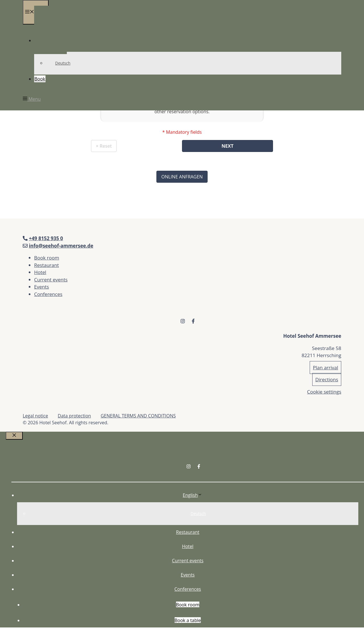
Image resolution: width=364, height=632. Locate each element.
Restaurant (46, 265)
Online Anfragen (182, 177)
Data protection (74, 416)
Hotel (40, 272)
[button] (32, 99)
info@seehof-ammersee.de (61, 246)
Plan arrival (325, 368)
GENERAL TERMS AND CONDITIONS (138, 416)
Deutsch (63, 63)
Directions (327, 379)
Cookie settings (324, 392)
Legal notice (35, 416)
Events (42, 287)
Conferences (48, 294)
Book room (47, 258)
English (193, 495)
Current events (51, 280)
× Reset (104, 146)
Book (40, 79)
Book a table (188, 620)
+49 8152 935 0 (46, 238)
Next (227, 146)
